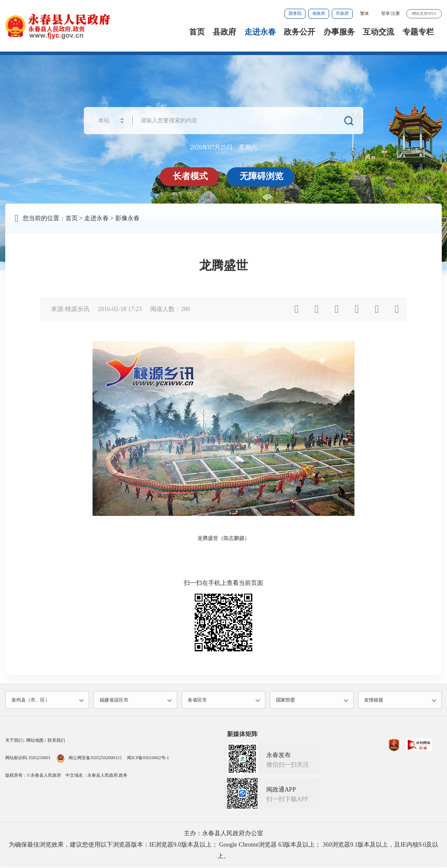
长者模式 (191, 176)
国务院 (295, 13)
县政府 (224, 32)
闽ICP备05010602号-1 (148, 759)
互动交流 (378, 32)
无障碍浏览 (262, 176)
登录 (385, 13)
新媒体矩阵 (242, 735)
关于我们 (14, 741)
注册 (395, 13)
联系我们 (56, 741)
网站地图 (35, 741)
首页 (197, 32)
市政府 (342, 13)
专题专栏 (418, 32)
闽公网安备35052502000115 (89, 759)
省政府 (319, 13)
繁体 (364, 13)
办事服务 (339, 32)
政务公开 (299, 32)
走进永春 (260, 32)
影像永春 (127, 218)
